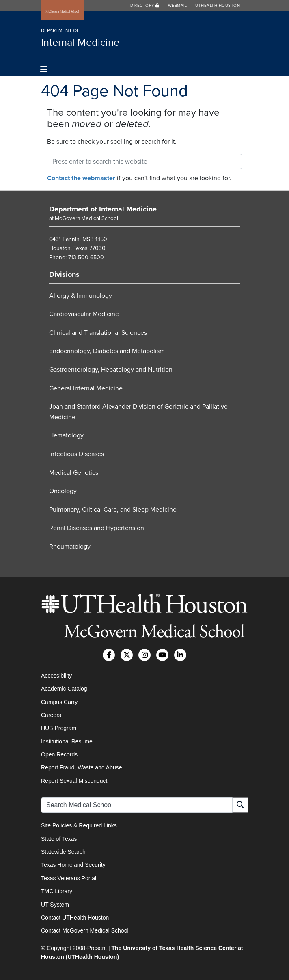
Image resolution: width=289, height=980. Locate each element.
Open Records (59, 754)
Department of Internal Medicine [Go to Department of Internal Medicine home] (103, 209)
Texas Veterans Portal (69, 878)
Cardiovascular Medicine (84, 314)
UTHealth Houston (218, 6)
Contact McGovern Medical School (85, 930)
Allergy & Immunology (81, 296)
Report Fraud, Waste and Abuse (81, 767)
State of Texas (59, 839)
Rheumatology (70, 547)
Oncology (63, 491)
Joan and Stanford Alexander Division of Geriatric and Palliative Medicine (138, 412)
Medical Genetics (74, 473)
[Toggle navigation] (44, 70)
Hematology (66, 435)
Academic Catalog (64, 689)
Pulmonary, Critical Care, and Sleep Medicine (113, 510)
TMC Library (57, 891)
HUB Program (59, 728)
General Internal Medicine (86, 388)
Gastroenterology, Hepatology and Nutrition (111, 370)
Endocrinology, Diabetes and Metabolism (107, 351)
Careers (51, 715)
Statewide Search (63, 852)
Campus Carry (59, 702)
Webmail (178, 6)
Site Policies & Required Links (79, 825)
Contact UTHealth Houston (75, 918)
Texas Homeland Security (73, 865)
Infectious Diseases (77, 454)
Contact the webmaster (81, 178)
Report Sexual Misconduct (74, 781)
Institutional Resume (67, 741)
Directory (145, 6)
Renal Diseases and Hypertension (97, 528)
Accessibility (56, 676)
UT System (55, 905)
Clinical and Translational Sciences (98, 333)
